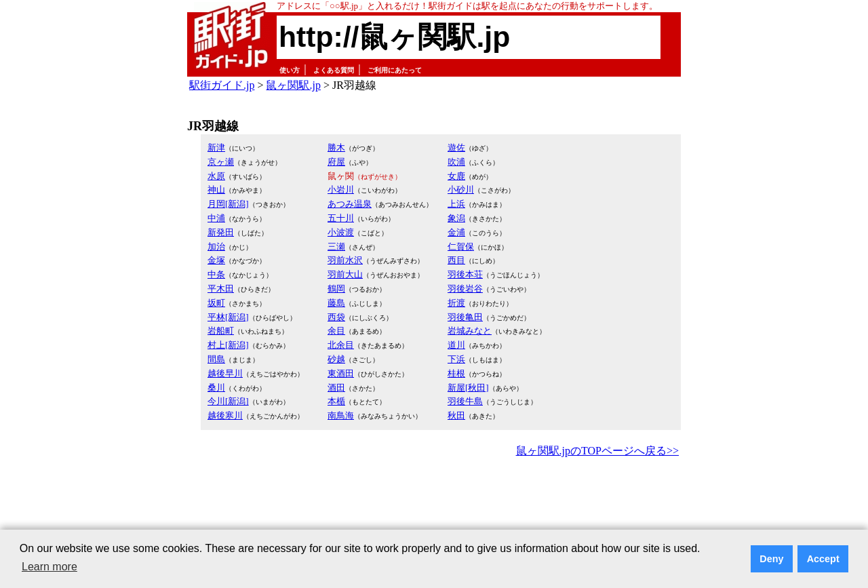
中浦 (216, 218)
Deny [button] (771, 559)
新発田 (221, 232)
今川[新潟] (228, 401)
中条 (216, 274)
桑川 (216, 388)
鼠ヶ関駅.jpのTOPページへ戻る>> (597, 451)
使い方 (290, 70)
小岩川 (341, 190)
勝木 (336, 148)
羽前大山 (345, 274)
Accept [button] (823, 559)
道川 (456, 345)
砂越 (336, 359)
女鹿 (456, 176)
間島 (216, 359)
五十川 (341, 218)
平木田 (221, 289)
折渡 (456, 303)
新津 (216, 148)
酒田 (336, 388)
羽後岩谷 (465, 289)
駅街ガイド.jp (222, 85)
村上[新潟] (228, 345)
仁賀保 (461, 247)
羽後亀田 (465, 317)
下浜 (456, 359)
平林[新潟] (228, 317)
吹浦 (456, 162)
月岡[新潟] (228, 204)
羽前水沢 (345, 260)
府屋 (336, 162)
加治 (216, 247)
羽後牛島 (465, 401)
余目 (336, 331)
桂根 (456, 373)
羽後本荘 (465, 274)
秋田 (456, 415)
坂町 (216, 303)
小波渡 (341, 232)
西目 (456, 260)
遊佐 (456, 148)
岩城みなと (470, 331)
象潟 (456, 218)
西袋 (336, 317)
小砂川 (461, 190)
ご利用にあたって (395, 70)
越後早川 (225, 373)
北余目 (341, 345)
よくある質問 (334, 70)
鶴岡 (336, 289)
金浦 (456, 232)
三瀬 (336, 247)
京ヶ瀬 (221, 162)
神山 (216, 190)
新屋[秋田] (468, 388)
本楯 (336, 401)
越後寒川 (225, 415)
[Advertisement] (434, 498)
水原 (216, 176)
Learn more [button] (50, 567)
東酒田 (341, 373)
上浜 (456, 204)
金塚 (216, 260)
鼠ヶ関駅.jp (293, 85)
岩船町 (221, 331)
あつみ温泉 (350, 204)
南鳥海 (341, 415)
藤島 (336, 303)
